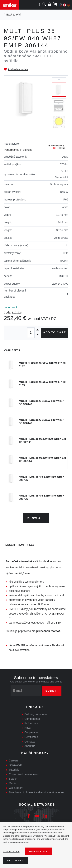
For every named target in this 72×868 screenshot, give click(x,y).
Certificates (31, 737)
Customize (11, 851)
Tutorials (14, 770)
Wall (19, 15)
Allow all (15, 860)
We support (16, 788)
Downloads (15, 765)
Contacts (30, 742)
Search (13, 779)
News (28, 728)
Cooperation (32, 732)
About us (30, 746)
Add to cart (55, 332)
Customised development (24, 774)
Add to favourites (18, 69)
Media (12, 783)
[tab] (15, 545)
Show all (36, 518)
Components (32, 719)
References (31, 723)
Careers (14, 761)
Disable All (38, 851)
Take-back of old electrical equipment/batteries (36, 792)
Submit (52, 691)
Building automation (36, 714)
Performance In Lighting (18, 150)
